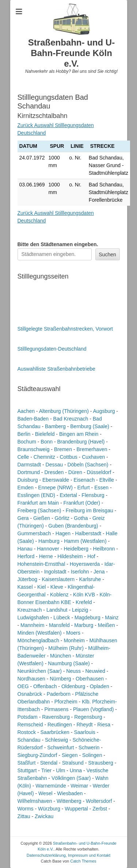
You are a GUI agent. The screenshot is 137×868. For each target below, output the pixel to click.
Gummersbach (34, 533)
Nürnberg (60, 679)
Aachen (26, 411)
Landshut (57, 610)
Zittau (24, 816)
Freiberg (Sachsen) (39, 510)
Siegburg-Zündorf (37, 755)
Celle (23, 457)
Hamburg (49, 541)
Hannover (48, 549)
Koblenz (59, 595)
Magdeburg (87, 618)
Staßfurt (27, 763)
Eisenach (84, 480)
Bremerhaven (92, 449)
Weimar (79, 786)
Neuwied (95, 671)
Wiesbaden (70, 793)
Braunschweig (34, 449)
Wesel (45, 793)
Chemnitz (44, 457)
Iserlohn (80, 572)
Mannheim (32, 625)
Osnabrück (30, 694)
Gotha (81, 518)
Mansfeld (59, 625)
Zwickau (44, 816)
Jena (99, 572)
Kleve (57, 587)
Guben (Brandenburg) (73, 526)
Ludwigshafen (33, 618)
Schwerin (89, 747)
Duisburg (28, 480)
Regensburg (88, 717)
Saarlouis (84, 732)
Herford (26, 556)
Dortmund (29, 472)
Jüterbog (27, 579)
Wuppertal (76, 809)
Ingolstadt (55, 572)
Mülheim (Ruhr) (66, 648)
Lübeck (62, 618)
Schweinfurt (60, 747)
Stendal (49, 763)
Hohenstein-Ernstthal (41, 564)
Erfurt (83, 488)
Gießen (42, 518)
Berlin (24, 434)
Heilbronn (104, 549)
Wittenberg (69, 801)
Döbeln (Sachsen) (88, 465)
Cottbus (68, 457)
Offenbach (45, 686)
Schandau (29, 740)
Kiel (41, 587)
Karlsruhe (90, 579)
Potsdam (28, 717)
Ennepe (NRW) (55, 488)
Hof (91, 556)
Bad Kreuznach (71, 419)
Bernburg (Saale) (90, 426)
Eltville (107, 480)
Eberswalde (56, 480)
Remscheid (30, 725)
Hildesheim (70, 556)
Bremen (63, 449)
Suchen (107, 255)
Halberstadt (88, 533)
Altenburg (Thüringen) (64, 411)
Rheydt (84, 725)
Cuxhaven (93, 457)
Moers (73, 633)
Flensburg (93, 495)
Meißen (106, 625)
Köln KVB (84, 595)
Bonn (47, 442)
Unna (76, 770)
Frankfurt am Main (38, 503)
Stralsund (73, 763)
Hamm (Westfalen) (85, 541)
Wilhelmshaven (35, 801)
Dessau (54, 465)
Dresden (54, 472)
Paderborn (59, 694)
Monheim (74, 640)
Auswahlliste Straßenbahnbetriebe (56, 369)
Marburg (84, 625)
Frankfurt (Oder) (82, 503)
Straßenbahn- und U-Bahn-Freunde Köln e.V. (71, 53)
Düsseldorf (99, 472)
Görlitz (62, 518)
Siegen (70, 755)
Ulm (60, 770)
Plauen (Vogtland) (93, 709)
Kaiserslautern (58, 579)
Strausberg (100, 763)
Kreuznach (30, 610)
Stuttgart (27, 770)
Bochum (27, 442)
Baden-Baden (33, 419)
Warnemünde (51, 786)
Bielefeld (45, 434)
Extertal (68, 495)
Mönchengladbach (38, 640)
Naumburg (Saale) (69, 663)
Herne (46, 556)
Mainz (112, 618)
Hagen (63, 533)
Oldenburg (73, 686)
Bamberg (55, 426)
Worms (26, 809)
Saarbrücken (55, 732)
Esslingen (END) (36, 495)
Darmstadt (29, 465)
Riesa (104, 725)
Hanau (25, 549)
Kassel (25, 587)
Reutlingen (60, 725)
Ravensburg (56, 717)
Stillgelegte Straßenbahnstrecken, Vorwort (65, 329)
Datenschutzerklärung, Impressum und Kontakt (68, 855)
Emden (26, 488)
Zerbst (100, 809)
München (61, 656)
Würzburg (49, 809)
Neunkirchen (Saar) (40, 671)
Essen (101, 488)
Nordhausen (31, 679)
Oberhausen (90, 679)
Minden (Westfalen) (40, 633)
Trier (46, 770)
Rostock (27, 732)
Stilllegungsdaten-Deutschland (52, 349)
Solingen (92, 755)
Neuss (73, 671)
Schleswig (56, 740)
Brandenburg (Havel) (81, 442)
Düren (75, 472)
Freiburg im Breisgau (90, 510)
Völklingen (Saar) (71, 778)
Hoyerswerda (85, 564)
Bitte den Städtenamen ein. (58, 244)
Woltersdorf (99, 801)
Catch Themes (83, 861)
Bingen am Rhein (79, 434)
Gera (23, 518)
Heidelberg (76, 549)
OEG (23, 686)
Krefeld (84, 602)
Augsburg (104, 411)
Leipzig (80, 610)
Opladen (100, 686)
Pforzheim (66, 702)
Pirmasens (56, 709)
